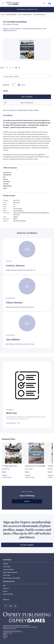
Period (20, 15)
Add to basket (27, 97)
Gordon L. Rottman (15, 265)
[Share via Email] (16, 68)
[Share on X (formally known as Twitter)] (10, 68)
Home (3, 15)
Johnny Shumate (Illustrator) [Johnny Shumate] (32, 29)
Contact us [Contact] (6, 588)
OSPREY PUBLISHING (11, 15)
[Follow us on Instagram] (10, 606)
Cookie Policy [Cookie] (7, 575)
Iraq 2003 (51, 466)
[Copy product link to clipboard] (19, 68)
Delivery (5, 591)
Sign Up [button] (27, 501)
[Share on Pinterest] (13, 68)
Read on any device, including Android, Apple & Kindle (21, 110)
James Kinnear (6, 469)
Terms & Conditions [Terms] (8, 570)
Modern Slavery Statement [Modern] (10, 572)
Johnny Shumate (14, 302)
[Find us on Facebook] (6, 606)
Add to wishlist (27, 103)
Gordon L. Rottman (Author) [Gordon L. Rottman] (12, 29)
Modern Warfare (27, 15)
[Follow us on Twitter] (15, 606)
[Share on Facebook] (7, 68)
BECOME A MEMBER (27, 545)
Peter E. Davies (29, 469)
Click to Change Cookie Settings (12, 578)
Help (4, 585)
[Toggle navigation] (3, 3)
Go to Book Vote (11, 423)
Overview (6, 564)
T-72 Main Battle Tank (9, 466)
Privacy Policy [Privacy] (7, 567)
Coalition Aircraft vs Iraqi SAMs (35, 466)
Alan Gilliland (13, 339)
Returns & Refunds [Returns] (8, 594)
